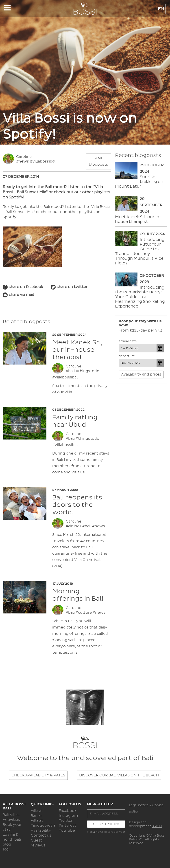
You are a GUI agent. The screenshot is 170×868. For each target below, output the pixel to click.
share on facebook (26, 287)
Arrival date (128, 341)
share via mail (21, 295)
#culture (84, 613)
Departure (127, 356)
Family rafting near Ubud (75, 421)
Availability (41, 831)
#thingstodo (87, 371)
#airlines (74, 526)
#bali (70, 371)
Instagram (68, 816)
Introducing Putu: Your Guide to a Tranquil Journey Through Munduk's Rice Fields (140, 251)
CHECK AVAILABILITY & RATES (38, 775)
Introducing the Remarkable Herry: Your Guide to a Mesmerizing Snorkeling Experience (140, 297)
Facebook (68, 811)
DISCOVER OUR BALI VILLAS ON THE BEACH (119, 775)
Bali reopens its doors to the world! (77, 505)
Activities (11, 820)
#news (23, 161)
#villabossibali (43, 161)
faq (6, 849)
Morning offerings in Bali (78, 595)
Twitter (66, 821)
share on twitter (72, 287)
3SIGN (157, 826)
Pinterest (68, 826)
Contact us (41, 835)
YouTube (67, 831)
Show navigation (7, 9)
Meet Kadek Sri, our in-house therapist (77, 350)
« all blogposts (98, 161)
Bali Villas (11, 815)
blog (7, 844)
